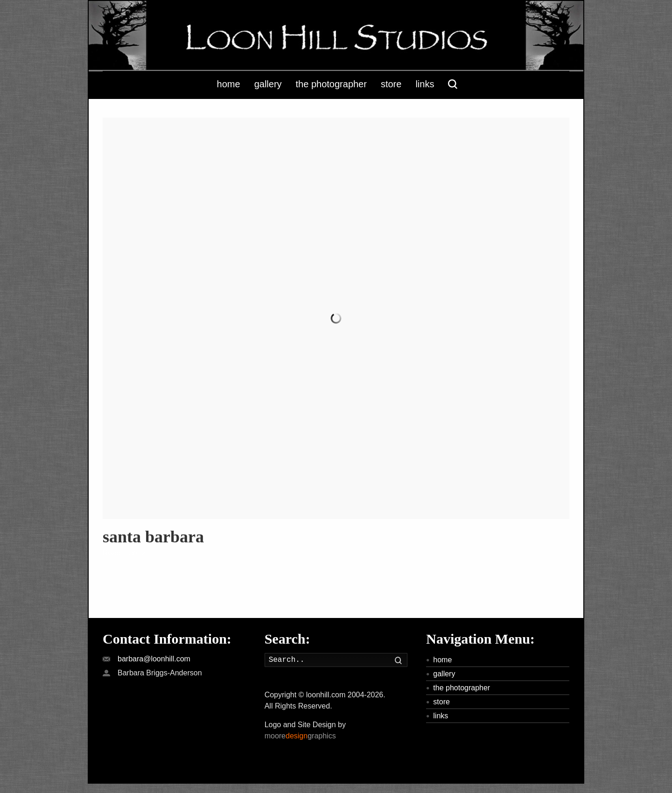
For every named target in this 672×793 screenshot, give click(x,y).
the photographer (462, 688)
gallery (444, 674)
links (441, 716)
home (442, 660)
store (441, 702)
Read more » (124, 553)
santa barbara (153, 537)
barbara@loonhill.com (154, 659)
